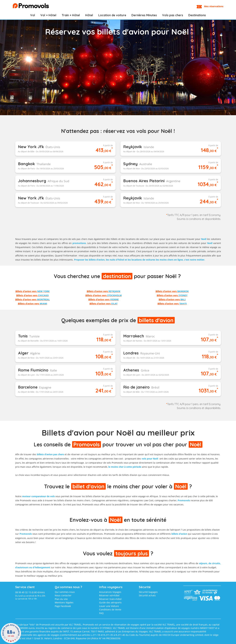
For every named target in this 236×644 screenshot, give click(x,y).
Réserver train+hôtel (110, 599)
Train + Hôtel (71, 15)
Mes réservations (214, 6)
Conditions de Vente (110, 610)
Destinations (197, 15)
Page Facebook (63, 606)
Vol (33, 15)
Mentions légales (64, 602)
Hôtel (89, 15)
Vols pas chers (173, 15)
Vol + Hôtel (48, 15)
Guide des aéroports (110, 602)
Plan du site (61, 599)
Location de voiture (112, 15)
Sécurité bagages (148, 592)
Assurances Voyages (110, 592)
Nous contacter (63, 595)
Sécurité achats (147, 595)
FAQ (101, 613)
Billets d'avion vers (32, 291)
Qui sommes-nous (65, 592)
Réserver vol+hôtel (109, 595)
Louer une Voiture (109, 606)
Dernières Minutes (144, 15)
